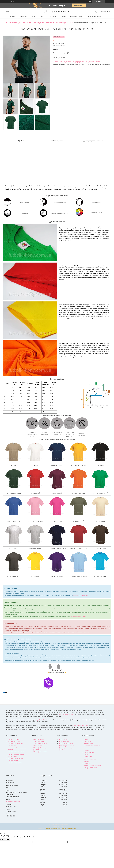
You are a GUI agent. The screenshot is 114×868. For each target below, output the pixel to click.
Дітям (43, 16)
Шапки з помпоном (90, 759)
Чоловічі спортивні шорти (16, 754)
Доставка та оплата (77, 16)
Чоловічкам (24, 16)
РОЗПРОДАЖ (53, 16)
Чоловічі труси (13, 756)
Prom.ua (66, 825)
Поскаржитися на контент (53, 828)
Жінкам (34, 16)
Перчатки (87, 763)
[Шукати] (3, 12)
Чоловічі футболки (38, 23)
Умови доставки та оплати (92, 766)
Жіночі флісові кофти (40, 752)
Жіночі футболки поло (40, 744)
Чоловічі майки (13, 746)
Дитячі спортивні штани (66, 746)
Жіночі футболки (39, 739)
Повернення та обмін (95, 16)
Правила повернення (83, 632)
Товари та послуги (14, 23)
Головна (12, 16)
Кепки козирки (89, 748)
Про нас (63, 16)
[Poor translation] (7, 840)
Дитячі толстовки (64, 741)
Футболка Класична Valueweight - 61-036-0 (59, 23)
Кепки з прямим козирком (92, 746)
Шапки (86, 755)
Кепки (86, 739)
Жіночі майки (38, 746)
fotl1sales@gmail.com (13, 802)
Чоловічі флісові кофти (15, 758)
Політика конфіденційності (68, 828)
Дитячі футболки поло (66, 744)
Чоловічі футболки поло (16, 744)
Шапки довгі (88, 757)
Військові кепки (89, 752)
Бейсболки (87, 741)
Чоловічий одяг (26, 23)
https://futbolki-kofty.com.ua (67, 714)
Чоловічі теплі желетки (15, 763)
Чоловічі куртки (13, 761)
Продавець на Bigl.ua (57, 826)
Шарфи (86, 761)
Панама (87, 750)
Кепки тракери (89, 744)
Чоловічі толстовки (14, 741)
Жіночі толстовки (39, 741)
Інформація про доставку (81, 595)
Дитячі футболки (64, 739)
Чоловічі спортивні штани (16, 752)
